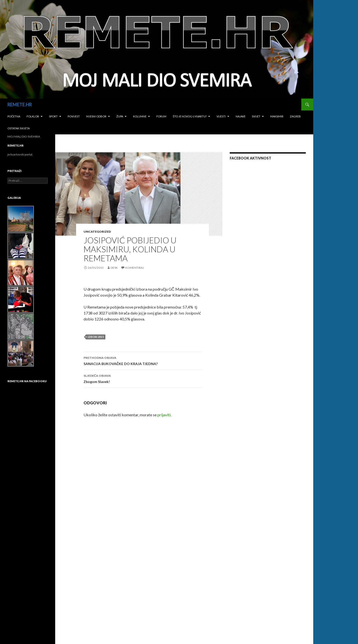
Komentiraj (135, 268)
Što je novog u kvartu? (190, 116)
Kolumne (140, 116)
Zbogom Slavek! (142, 378)
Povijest (74, 116)
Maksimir (277, 116)
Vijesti (221, 116)
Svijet (256, 116)
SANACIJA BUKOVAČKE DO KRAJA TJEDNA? (142, 360)
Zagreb (295, 116)
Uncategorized (97, 232)
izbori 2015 (96, 337)
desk (114, 268)
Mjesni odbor (96, 116)
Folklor (33, 116)
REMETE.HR (20, 105)
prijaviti (164, 415)
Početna (14, 116)
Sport (53, 116)
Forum (161, 116)
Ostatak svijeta (19, 128)
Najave (241, 116)
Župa (120, 116)
